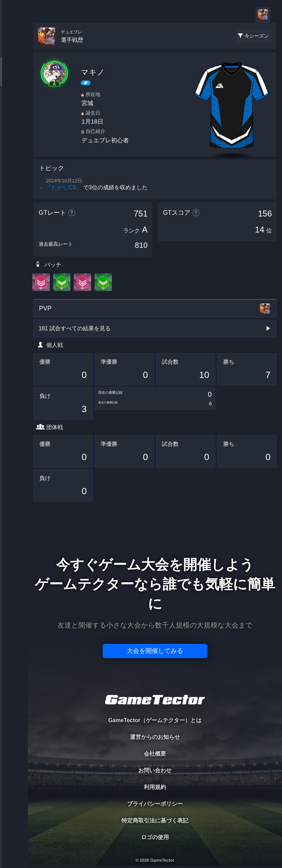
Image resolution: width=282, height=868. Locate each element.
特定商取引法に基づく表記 (155, 820)
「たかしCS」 (64, 187)
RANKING (14, 135)
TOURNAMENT (14, 49)
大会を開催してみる (155, 651)
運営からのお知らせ (155, 737)
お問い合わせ (155, 770)
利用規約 (155, 787)
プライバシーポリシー (155, 804)
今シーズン (257, 36)
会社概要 (155, 754)
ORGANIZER (14, 106)
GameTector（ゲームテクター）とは (155, 720)
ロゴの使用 (155, 837)
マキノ (93, 72)
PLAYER (14, 78)
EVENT (14, 163)
